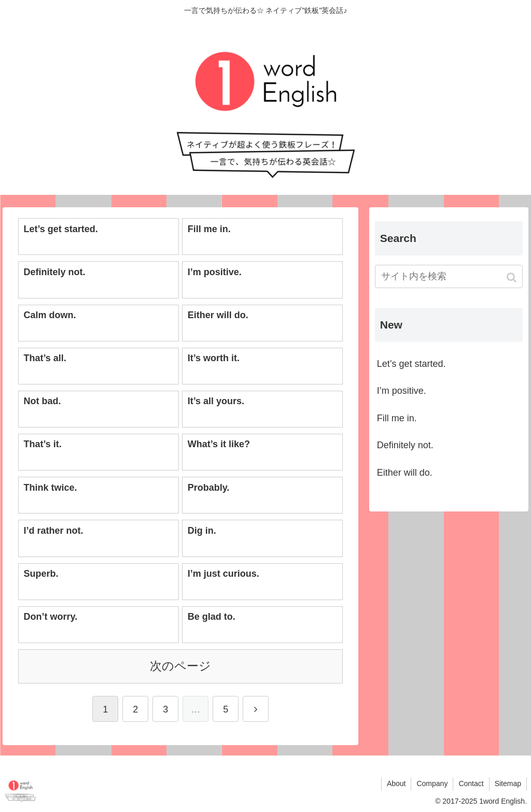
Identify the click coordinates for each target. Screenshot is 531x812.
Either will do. (405, 473)
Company (432, 783)
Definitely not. (405, 445)
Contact (471, 783)
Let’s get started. (411, 364)
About (396, 783)
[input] (449, 276)
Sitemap (508, 783)
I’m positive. (402, 391)
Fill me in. (397, 418)
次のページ (180, 666)
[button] (513, 277)
